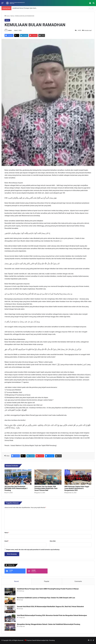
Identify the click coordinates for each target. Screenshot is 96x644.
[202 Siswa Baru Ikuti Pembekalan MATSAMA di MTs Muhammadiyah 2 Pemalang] (18, 477)
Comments (78, 581)
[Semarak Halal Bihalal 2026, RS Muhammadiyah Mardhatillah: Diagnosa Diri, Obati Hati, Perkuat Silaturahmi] (10, 609)
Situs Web (53, 541)
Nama (7, 533)
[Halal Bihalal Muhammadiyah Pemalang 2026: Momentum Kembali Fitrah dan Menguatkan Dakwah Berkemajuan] (10, 618)
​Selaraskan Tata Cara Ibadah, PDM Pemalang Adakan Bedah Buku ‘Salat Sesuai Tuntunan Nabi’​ (46, 488)
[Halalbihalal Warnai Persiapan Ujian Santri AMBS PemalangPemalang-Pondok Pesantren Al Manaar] (10, 592)
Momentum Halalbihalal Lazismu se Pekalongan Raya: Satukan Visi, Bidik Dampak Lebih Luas (46, 598)
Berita (12, 16)
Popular (47, 581)
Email (7, 541)
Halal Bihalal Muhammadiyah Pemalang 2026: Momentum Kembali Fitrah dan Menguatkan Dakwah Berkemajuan (52, 615)
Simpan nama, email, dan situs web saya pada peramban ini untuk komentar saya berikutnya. (33, 550)
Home (7, 16)
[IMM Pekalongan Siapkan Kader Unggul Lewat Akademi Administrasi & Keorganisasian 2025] (78, 477)
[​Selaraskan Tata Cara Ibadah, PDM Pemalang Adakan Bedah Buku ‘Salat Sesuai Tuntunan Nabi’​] (48, 477)
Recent (16, 581)
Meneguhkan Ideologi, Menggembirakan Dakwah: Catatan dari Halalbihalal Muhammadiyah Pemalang (48, 624)
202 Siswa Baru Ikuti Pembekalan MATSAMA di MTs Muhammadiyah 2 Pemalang (16, 488)
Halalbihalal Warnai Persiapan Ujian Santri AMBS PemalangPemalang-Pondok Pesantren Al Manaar (48, 589)
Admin (10, 30)
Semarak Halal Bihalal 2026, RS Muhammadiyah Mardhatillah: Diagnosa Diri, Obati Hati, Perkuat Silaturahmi (50, 607)
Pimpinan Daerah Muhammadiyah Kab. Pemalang (41, 640)
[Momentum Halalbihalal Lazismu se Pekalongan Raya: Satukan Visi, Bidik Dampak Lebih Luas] (10, 600)
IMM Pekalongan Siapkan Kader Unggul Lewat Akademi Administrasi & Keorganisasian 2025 (77, 488)
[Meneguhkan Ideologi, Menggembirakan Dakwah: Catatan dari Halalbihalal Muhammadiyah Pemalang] (10, 627)
